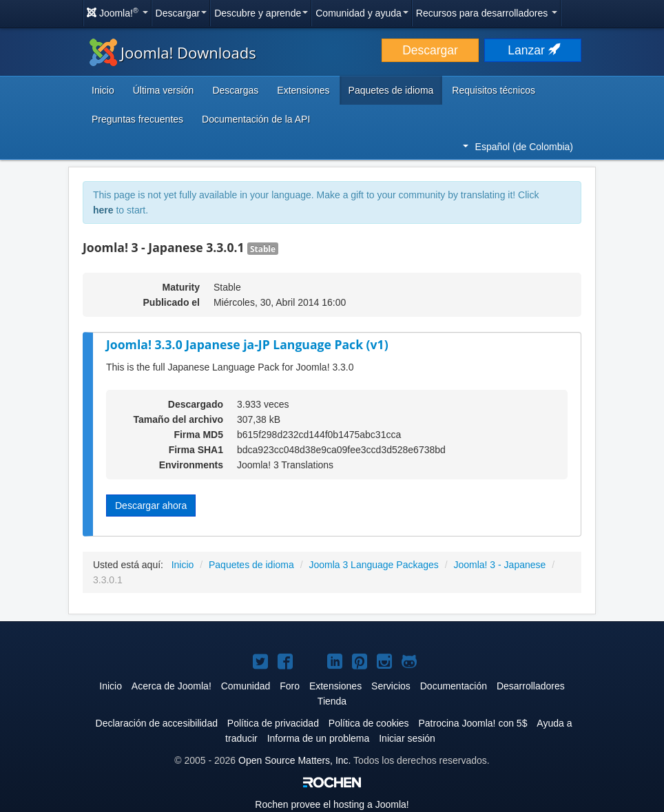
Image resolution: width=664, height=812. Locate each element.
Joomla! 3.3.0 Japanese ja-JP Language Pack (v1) (247, 344)
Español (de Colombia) (518, 147)
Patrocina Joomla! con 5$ (473, 723)
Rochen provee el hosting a (332, 804)
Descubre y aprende (261, 13)
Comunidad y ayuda (362, 13)
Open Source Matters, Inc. (294, 760)
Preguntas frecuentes (137, 119)
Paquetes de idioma (391, 90)
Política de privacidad (273, 723)
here (103, 210)
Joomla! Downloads (173, 52)
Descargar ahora (151, 506)
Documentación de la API (256, 119)
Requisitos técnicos (494, 90)
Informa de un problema (319, 738)
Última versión (164, 90)
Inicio (103, 90)
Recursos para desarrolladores (487, 13)
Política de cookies (369, 723)
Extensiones (303, 90)
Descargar (181, 13)
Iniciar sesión (407, 738)
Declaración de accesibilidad (157, 723)
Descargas (235, 90)
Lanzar (532, 50)
